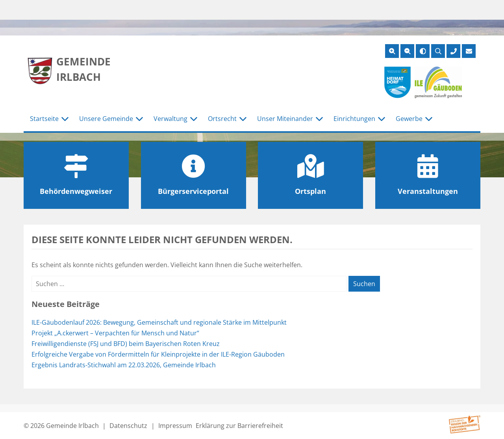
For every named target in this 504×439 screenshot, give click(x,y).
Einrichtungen (354, 119)
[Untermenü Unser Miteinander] (319, 119)
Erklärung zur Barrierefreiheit (239, 426)
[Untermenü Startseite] (65, 119)
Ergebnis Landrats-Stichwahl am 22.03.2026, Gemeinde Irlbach (124, 365)
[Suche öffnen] (438, 51)
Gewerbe (409, 119)
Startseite (44, 119)
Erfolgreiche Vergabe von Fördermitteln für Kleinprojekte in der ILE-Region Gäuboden (158, 354)
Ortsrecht (222, 119)
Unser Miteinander (285, 119)
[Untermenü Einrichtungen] (382, 119)
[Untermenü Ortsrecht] (243, 119)
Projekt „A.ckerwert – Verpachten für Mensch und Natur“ (115, 333)
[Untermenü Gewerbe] (429, 119)
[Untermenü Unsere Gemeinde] (139, 119)
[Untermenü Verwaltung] (194, 119)
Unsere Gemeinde (106, 119)
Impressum (175, 426)
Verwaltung (170, 119)
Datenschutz (128, 426)
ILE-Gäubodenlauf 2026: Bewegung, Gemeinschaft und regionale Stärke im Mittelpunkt (159, 322)
